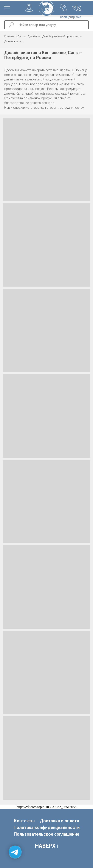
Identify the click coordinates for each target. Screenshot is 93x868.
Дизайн (32, 36)
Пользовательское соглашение (46, 834)
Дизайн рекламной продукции (60, 36)
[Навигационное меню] (7, 9)
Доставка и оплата (60, 821)
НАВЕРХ (46, 846)
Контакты (24, 821)
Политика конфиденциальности (47, 827)
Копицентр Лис (13, 36)
